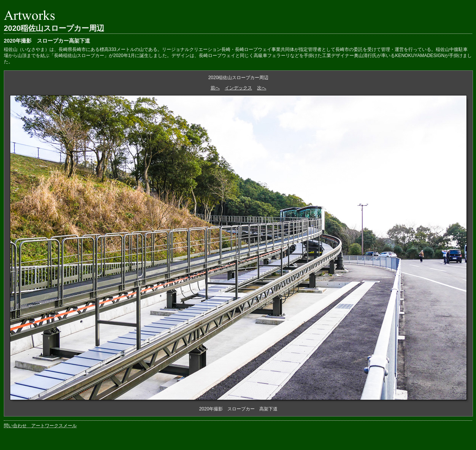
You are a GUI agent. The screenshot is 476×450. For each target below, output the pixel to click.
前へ (215, 88)
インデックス (238, 88)
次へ (262, 88)
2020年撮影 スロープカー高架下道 (47, 41)
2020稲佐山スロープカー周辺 (54, 28)
